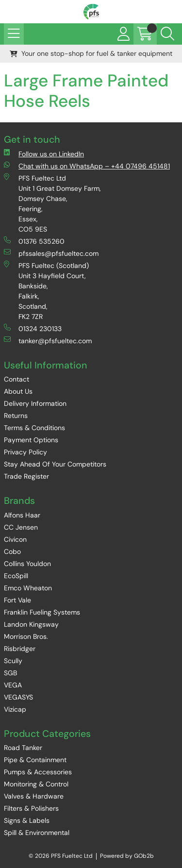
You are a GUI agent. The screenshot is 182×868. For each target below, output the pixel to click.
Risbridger (20, 649)
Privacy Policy (25, 452)
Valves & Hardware (34, 796)
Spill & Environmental (37, 833)
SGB (10, 673)
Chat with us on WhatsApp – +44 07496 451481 (87, 166)
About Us (18, 391)
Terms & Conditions (34, 428)
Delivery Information (35, 403)
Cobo (12, 551)
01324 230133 (33, 328)
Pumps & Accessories (38, 772)
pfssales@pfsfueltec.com (51, 253)
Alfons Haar (22, 515)
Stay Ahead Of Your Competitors (55, 464)
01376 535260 (34, 241)
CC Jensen (21, 527)
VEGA (13, 685)
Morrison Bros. (26, 636)
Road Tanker (23, 748)
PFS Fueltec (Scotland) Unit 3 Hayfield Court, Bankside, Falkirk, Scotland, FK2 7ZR (46, 291)
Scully (13, 661)
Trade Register (26, 476)
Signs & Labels (27, 820)
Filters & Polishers (31, 808)
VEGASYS (18, 697)
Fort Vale (17, 600)
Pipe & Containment (35, 760)
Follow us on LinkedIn (44, 154)
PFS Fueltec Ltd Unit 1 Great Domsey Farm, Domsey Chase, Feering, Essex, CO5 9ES (52, 203)
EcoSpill (16, 576)
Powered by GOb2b (127, 856)
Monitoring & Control (36, 784)
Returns (16, 416)
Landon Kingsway (31, 624)
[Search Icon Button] (167, 34)
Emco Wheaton (28, 588)
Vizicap (15, 709)
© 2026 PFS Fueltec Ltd (61, 856)
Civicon (15, 539)
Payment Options (31, 440)
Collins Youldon (27, 564)
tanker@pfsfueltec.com (48, 341)
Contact (17, 379)
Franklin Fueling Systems (42, 612)
